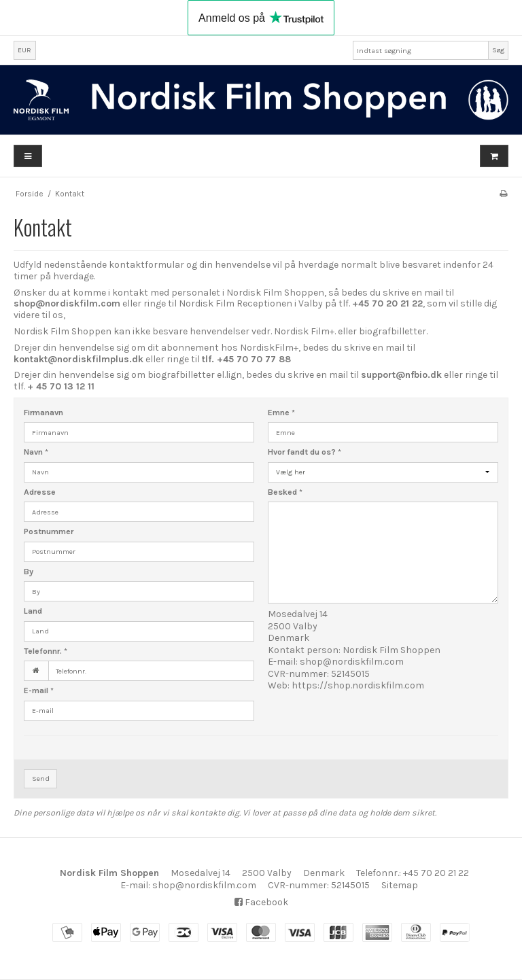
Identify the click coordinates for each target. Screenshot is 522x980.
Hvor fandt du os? (304, 452)
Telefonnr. (46, 651)
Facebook (261, 902)
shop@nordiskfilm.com (352, 662)
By (29, 572)
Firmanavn (43, 413)
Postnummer (49, 531)
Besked (285, 492)
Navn (36, 452)
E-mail (39, 690)
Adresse (40, 492)
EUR (24, 50)
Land (33, 611)
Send (41, 778)
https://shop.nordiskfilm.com (358, 685)
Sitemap (400, 885)
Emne (281, 413)
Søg (498, 50)
